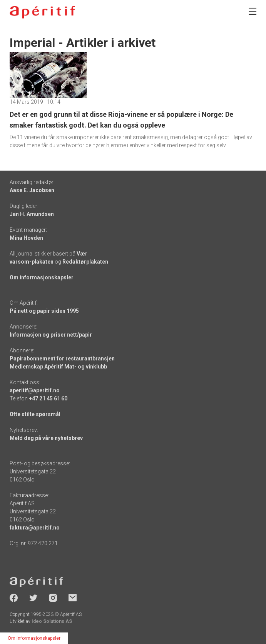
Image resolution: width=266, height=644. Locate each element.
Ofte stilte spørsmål (35, 414)
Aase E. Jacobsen (32, 190)
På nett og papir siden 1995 (44, 311)
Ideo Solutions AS (52, 621)
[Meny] (253, 11)
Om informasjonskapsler (42, 277)
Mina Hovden (26, 238)
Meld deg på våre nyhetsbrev (46, 438)
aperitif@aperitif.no (35, 390)
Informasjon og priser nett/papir (51, 335)
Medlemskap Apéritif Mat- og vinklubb (58, 367)
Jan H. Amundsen (32, 214)
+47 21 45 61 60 (48, 398)
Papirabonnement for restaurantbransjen (62, 359)
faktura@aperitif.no (35, 528)
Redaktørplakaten (85, 262)
